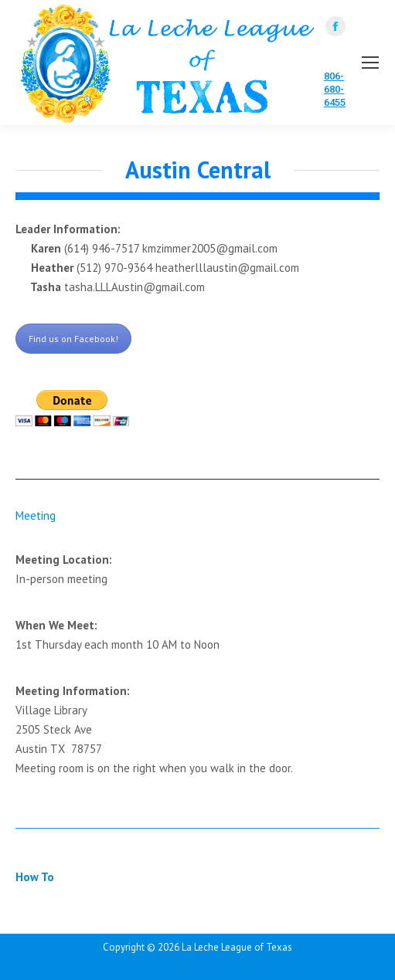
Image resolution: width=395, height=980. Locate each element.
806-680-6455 (335, 89)
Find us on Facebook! (73, 339)
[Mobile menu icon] (370, 63)
